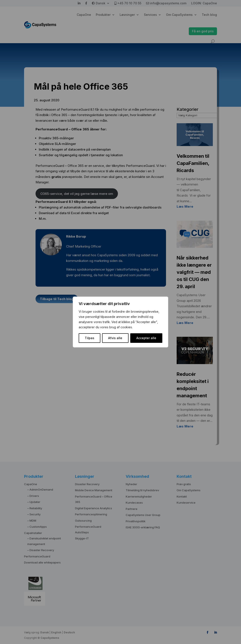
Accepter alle (146, 338)
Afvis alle (115, 338)
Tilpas (90, 338)
